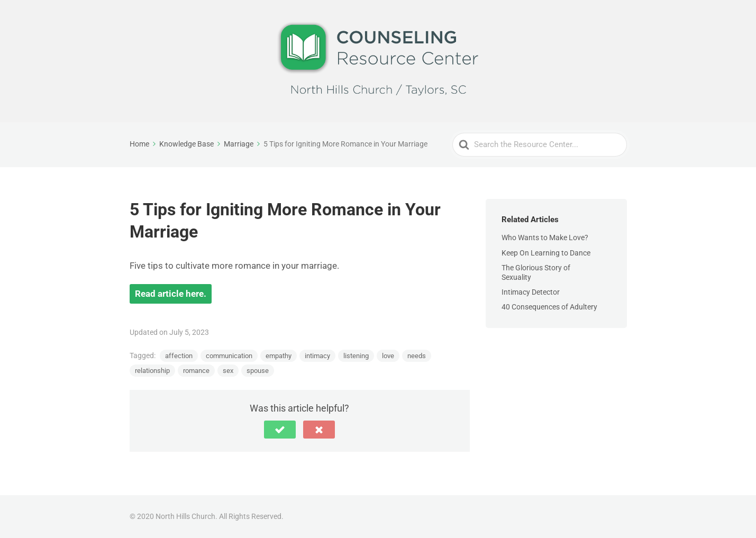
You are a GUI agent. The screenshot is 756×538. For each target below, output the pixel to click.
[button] (280, 430)
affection (179, 356)
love (388, 356)
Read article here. (171, 294)
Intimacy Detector (531, 292)
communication (229, 356)
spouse (258, 371)
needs (417, 356)
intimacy (317, 356)
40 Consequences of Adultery (549, 307)
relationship (152, 371)
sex (228, 371)
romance (196, 371)
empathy (279, 356)
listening (356, 356)
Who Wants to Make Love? (545, 238)
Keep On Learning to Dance (546, 253)
